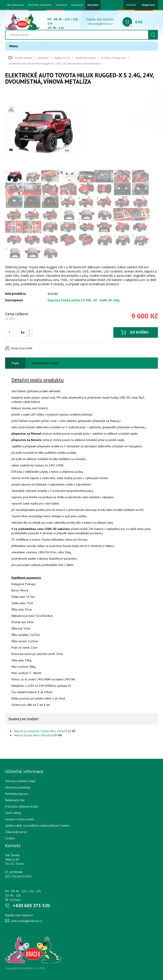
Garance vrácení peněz (20, 819)
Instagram (77, 5)
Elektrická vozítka (86, 58)
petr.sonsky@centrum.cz (100, 24)
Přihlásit (131, 5)
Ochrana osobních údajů (20, 781)
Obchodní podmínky (40, 5)
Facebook (61, 5)
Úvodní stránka (20, 57)
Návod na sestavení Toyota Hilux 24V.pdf (41, 731)
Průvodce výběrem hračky (22, 806)
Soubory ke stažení (46, 363)
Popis (15, 363)
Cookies (10, 838)
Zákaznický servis (16, 832)
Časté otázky (13, 813)
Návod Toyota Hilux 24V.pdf (32, 735)
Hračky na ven (62, 58)
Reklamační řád (15, 800)
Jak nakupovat (15, 5)
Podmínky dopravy (17, 794)
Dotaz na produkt (22, 348)
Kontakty (93, 5)
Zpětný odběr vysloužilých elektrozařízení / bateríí (37, 826)
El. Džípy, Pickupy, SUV (114, 58)
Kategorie (43, 58)
